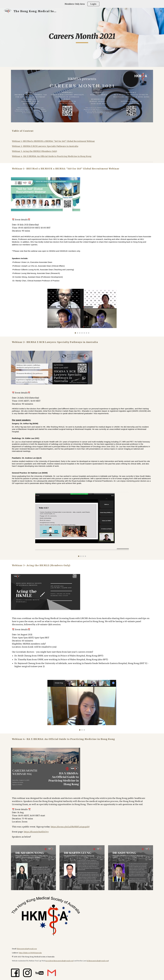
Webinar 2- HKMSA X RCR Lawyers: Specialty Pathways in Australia (45, 146)
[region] (82, 4)
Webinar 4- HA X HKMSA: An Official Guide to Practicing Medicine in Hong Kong (52, 156)
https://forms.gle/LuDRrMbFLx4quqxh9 (70, 827)
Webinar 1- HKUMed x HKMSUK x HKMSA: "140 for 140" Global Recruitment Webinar (53, 141)
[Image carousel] (82, 311)
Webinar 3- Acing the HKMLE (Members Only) (34, 151)
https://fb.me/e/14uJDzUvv (36, 832)
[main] (82, 37)
